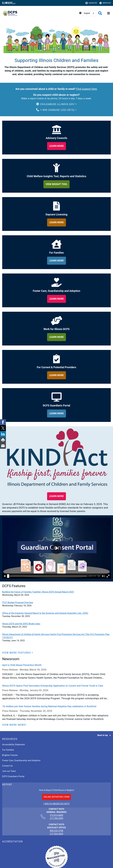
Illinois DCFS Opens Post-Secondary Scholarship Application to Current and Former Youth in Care (53, 686)
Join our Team (9, 771)
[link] (3, 422)
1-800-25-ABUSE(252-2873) (57, 804)
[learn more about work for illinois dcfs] (56, 337)
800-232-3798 (57, 831)
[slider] (8, 576)
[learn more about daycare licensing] (56, 222)
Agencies (91, 3)
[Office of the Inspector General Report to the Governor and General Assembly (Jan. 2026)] (56, 613)
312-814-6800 (57, 815)
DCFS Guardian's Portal (13, 776)
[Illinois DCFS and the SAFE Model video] (56, 624)
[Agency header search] (100, 13)
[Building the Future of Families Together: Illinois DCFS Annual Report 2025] (56, 592)
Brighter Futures (10, 755)
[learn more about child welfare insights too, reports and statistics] (56, 184)
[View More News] (14, 725)
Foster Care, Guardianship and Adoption (21, 760)
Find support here (87, 89)
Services (105, 3)
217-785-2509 (57, 818)
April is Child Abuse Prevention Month (22, 665)
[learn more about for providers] (56, 375)
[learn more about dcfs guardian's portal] (56, 413)
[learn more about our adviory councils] (56, 146)
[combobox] (89, 13)
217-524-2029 (57, 834)
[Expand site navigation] (109, 13)
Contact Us (8, 766)
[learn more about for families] (56, 261)
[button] (56, 104)
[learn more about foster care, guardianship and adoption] (56, 299)
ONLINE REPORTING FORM (56, 797)
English (87, 13)
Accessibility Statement (14, 745)
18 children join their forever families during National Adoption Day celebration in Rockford (49, 706)
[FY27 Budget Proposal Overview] (56, 603)
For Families (8, 750)
